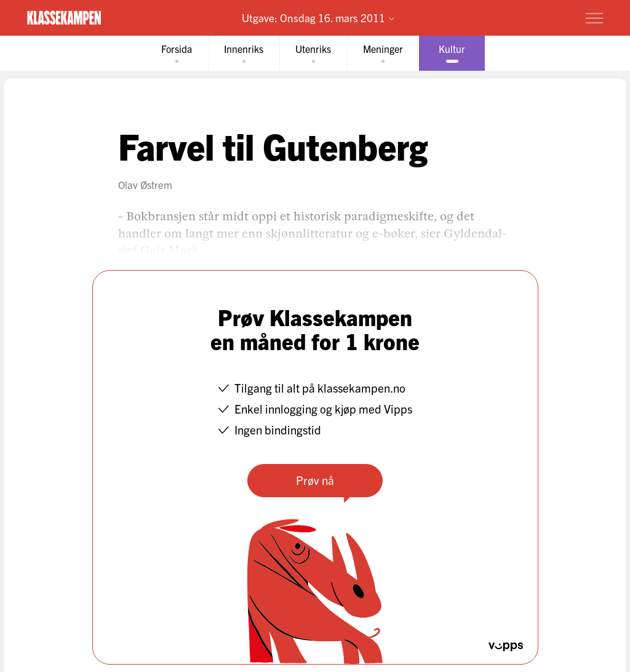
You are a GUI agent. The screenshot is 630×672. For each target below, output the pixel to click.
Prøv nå (315, 480)
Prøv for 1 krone (522, 17)
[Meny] (594, 18)
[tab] (177, 53)
